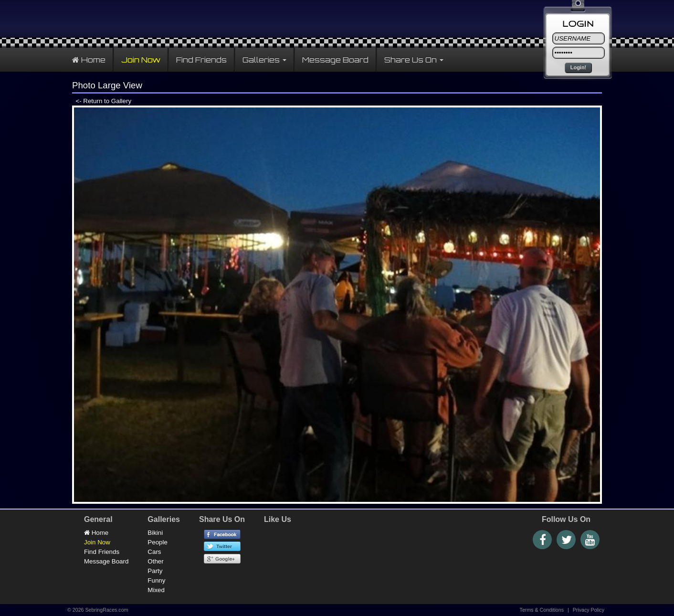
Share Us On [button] (414, 60)
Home (89, 60)
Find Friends (201, 60)
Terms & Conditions (542, 610)
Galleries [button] (264, 60)
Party (155, 571)
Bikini (155, 533)
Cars (154, 552)
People (158, 542)
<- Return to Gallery (102, 101)
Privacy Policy (589, 610)
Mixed (156, 590)
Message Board (335, 60)
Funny (156, 580)
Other (155, 561)
